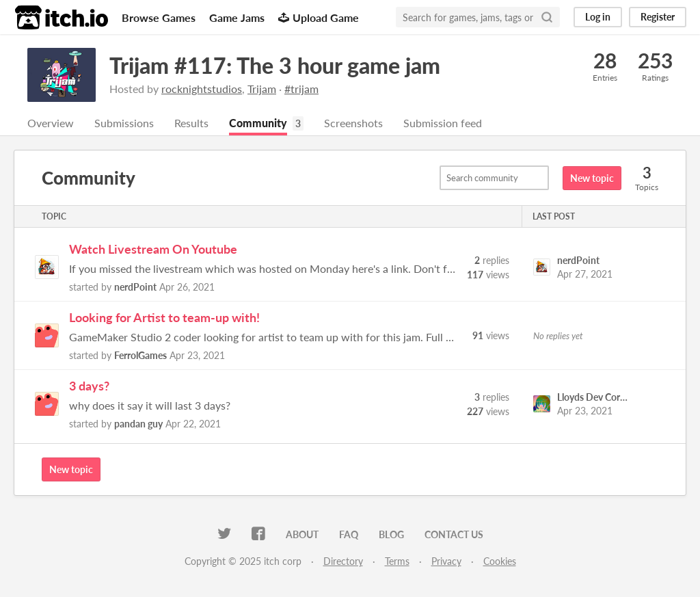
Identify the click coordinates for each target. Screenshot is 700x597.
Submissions (124, 123)
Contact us (454, 534)
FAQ (349, 534)
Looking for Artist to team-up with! (164, 317)
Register (658, 17)
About (302, 534)
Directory (343, 561)
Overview (51, 123)
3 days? (89, 386)
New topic (592, 178)
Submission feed (443, 123)
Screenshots (353, 123)
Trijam (262, 89)
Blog (391, 534)
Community (258, 123)
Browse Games (159, 17)
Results (191, 123)
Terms (397, 561)
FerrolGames (140, 355)
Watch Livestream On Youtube (153, 249)
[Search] (547, 17)
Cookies (500, 561)
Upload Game (319, 17)
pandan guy (138, 424)
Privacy (446, 561)
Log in (598, 17)
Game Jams (237, 17)
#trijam (301, 89)
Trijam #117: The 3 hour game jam (275, 65)
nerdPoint (135, 287)
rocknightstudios (202, 89)
